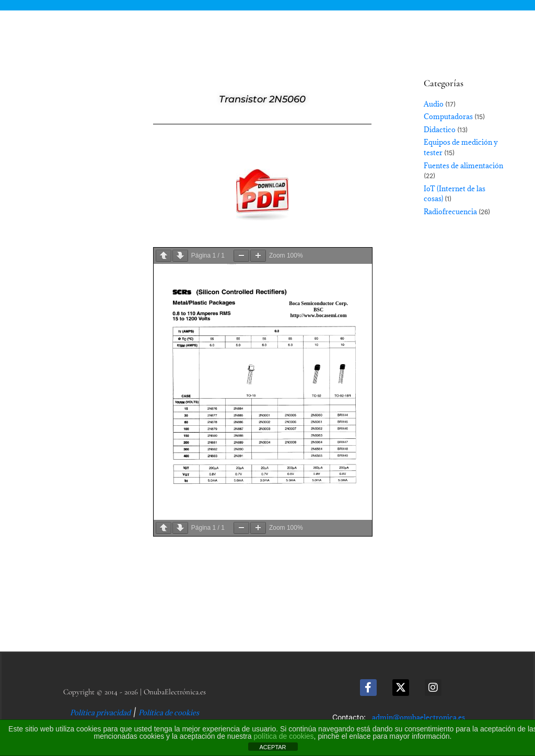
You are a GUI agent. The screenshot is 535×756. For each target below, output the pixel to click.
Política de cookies (169, 713)
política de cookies (283, 736)
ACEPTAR (272, 747)
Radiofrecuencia (450, 212)
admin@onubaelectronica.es (418, 717)
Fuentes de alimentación (463, 166)
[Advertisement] (61, 293)
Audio (434, 104)
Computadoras (448, 117)
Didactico (440, 130)
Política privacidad (100, 713)
